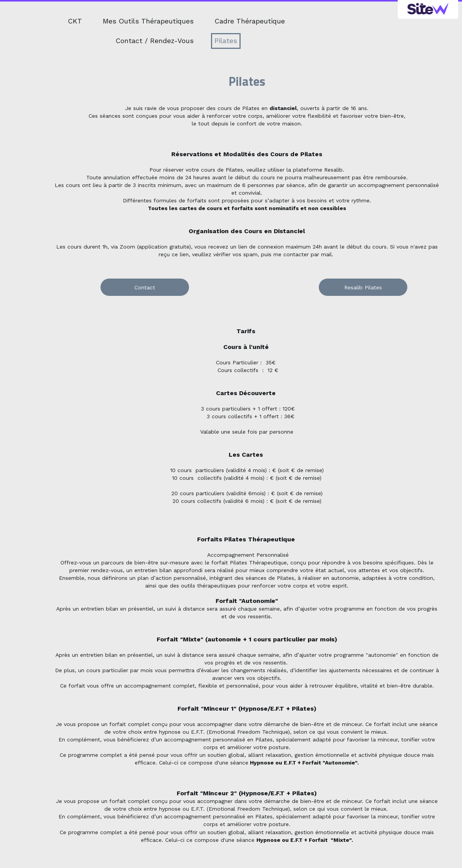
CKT (75, 21)
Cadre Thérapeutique (250, 21)
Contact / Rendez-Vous (155, 41)
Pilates (226, 41)
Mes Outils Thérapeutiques (148, 21)
